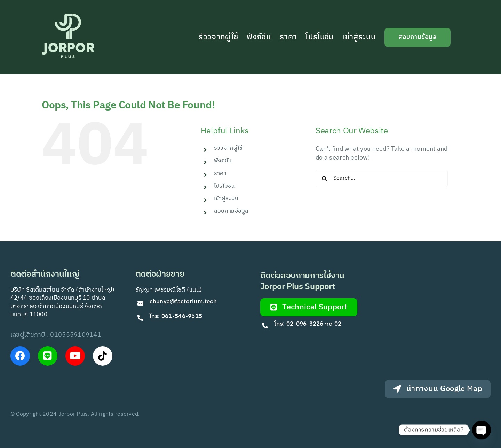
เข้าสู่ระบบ (226, 199)
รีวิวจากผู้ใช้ (228, 148)
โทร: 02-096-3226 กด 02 (308, 324)
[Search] (324, 178)
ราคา (220, 174)
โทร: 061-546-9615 (176, 316)
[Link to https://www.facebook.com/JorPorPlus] (20, 356)
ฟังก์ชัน (223, 161)
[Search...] (382, 178)
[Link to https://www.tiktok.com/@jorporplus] (103, 356)
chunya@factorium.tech (184, 302)
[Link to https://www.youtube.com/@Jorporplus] (75, 356)
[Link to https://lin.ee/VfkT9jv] (48, 356)
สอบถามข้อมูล (231, 211)
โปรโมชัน (224, 186)
